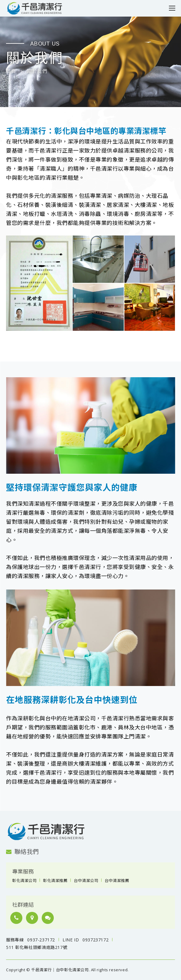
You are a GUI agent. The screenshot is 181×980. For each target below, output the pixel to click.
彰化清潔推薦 (55, 880)
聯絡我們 (22, 852)
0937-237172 (41, 940)
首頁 (11, 71)
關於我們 (37, 71)
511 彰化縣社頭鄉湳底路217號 (37, 947)
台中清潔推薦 (117, 880)
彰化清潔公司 (24, 880)
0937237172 (95, 940)
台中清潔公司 (86, 880)
